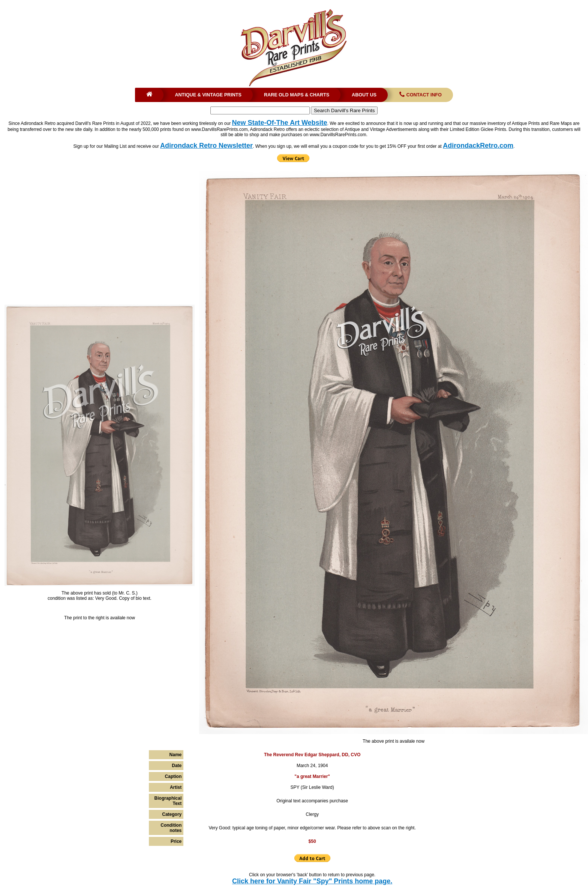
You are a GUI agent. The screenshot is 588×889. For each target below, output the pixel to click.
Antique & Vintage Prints (208, 95)
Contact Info (420, 95)
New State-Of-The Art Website (280, 123)
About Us (364, 95)
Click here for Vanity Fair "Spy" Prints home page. (312, 881)
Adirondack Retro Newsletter (206, 146)
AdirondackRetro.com (478, 146)
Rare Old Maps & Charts (297, 95)
